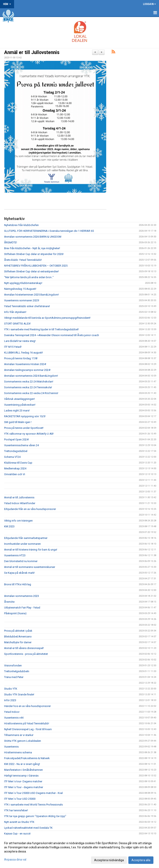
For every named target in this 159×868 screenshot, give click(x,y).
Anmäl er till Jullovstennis (32, 52)
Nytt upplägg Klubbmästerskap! (23, 283)
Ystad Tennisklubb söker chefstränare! (27, 306)
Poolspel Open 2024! (16, 439)
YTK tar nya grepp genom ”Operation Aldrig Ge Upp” (35, 816)
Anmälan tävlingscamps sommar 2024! (27, 370)
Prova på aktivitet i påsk (18, 631)
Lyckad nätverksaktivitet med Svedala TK (28, 828)
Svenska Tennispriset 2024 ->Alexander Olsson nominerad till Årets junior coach (52, 335)
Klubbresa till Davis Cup (18, 463)
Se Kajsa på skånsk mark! (19, 573)
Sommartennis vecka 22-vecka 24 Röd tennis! (31, 393)
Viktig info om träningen (18, 521)
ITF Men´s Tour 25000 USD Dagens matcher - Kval (33, 793)
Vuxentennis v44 (14, 718)
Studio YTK (11, 689)
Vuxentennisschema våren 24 (21, 445)
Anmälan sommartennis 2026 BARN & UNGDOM (33, 237)
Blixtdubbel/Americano (18, 637)
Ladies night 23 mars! (17, 411)
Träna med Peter (14, 677)
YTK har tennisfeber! (16, 810)
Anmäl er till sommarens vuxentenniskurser (30, 567)
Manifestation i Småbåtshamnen (23, 770)
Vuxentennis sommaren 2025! (22, 300)
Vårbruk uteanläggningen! (19, 399)
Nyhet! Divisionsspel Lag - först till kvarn (28, 729)
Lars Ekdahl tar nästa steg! (20, 341)
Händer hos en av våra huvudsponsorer (27, 706)
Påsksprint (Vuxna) (15, 613)
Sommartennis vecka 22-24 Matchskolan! (29, 382)
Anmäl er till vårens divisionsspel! (24, 648)
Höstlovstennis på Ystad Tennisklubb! (27, 723)
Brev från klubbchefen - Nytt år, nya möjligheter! (32, 248)
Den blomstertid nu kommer (21, 561)
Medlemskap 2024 (15, 468)
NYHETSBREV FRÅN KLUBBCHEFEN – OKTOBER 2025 (36, 266)
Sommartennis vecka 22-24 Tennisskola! (28, 387)
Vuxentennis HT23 (15, 555)
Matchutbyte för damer (18, 642)
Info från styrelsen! (15, 312)
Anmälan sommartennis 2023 (22, 596)
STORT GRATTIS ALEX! (17, 324)
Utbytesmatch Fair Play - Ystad (22, 608)
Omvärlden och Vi (15, 474)
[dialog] (79, 851)
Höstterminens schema (18, 752)
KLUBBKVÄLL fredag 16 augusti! (23, 353)
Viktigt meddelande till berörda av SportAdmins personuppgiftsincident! (47, 318)
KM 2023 (9, 526)
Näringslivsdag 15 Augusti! (20, 289)
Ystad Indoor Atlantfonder (20, 503)
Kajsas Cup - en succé (17, 834)
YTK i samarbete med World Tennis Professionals (33, 805)
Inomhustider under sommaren (22, 544)
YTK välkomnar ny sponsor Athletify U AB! (29, 434)
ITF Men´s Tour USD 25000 (20, 799)
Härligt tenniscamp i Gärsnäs (21, 776)
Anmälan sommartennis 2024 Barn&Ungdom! (31, 376)
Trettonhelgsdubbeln (17, 671)
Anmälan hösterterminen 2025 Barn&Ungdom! (31, 295)
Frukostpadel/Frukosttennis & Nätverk (27, 758)
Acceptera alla (141, 860)
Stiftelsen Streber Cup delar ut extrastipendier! (31, 271)
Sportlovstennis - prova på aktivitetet (26, 654)
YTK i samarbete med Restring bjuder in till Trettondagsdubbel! (41, 329)
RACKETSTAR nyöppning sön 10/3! (25, 416)
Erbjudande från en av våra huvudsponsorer (30, 509)
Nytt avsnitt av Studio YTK (19, 822)
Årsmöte (9, 602)
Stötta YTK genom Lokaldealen (23, 741)
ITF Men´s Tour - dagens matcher (24, 787)
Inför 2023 (10, 700)
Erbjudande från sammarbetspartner (26, 538)
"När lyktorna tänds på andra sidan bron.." (29, 277)
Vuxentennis (11, 747)
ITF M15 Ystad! (13, 347)
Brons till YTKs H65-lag (18, 584)
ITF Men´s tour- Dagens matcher (23, 781)
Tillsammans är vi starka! (19, 735)
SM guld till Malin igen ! (18, 422)
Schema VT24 (12, 457)
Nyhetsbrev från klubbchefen (21, 225)
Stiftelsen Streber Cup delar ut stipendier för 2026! (34, 254)
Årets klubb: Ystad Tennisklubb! (23, 260)
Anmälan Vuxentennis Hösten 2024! (25, 364)
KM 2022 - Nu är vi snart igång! (22, 764)
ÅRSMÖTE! (11, 242)
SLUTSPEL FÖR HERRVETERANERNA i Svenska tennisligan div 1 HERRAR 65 (49, 231)
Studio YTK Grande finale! (19, 694)
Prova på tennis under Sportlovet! (24, 428)
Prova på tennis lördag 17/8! (21, 358)
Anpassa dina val (15, 860)
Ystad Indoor (12, 712)
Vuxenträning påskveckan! (20, 405)
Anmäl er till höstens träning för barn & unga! (31, 550)
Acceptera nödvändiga (109, 860)
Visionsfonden (13, 665)
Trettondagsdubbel (16, 451)
